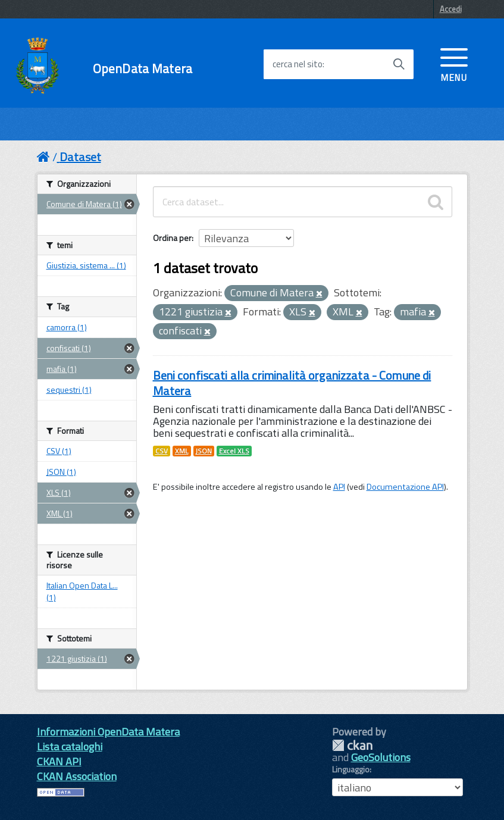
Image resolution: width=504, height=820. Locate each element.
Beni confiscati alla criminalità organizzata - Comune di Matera (292, 383)
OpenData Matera (143, 69)
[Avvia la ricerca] (399, 64)
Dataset (80, 157)
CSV (162, 451)
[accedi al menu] (454, 64)
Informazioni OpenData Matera (108, 732)
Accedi (451, 9)
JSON (204, 451)
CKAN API (59, 761)
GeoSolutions (381, 757)
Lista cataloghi (70, 747)
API (339, 487)
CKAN (352, 745)
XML (182, 451)
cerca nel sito (298, 64)
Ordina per (172, 238)
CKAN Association (77, 776)
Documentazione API (405, 487)
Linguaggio (351, 769)
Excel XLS (234, 451)
